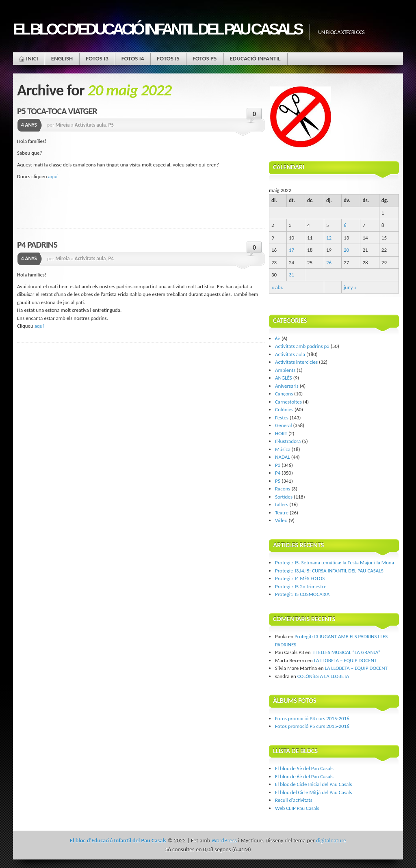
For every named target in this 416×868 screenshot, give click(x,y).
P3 (278, 465)
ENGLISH (62, 58)
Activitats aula (90, 125)
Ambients (285, 370)
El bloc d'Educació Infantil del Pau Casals (157, 29)
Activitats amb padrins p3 (302, 346)
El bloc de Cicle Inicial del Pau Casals (313, 784)
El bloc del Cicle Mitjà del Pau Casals (313, 792)
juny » (350, 287)
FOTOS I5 (168, 58)
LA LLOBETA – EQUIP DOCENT (346, 660)
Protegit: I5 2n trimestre (301, 586)
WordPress (224, 840)
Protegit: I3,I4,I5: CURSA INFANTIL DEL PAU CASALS (329, 571)
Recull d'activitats (294, 800)
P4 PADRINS (37, 245)
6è (278, 338)
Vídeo (281, 520)
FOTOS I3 (97, 58)
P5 (111, 125)
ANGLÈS (284, 378)
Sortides (284, 497)
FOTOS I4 (133, 58)
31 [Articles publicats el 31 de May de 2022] (291, 275)
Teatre (282, 513)
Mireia (62, 125)
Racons (283, 489)
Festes (282, 418)
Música (283, 449)
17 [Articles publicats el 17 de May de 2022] (291, 250)
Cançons (284, 394)
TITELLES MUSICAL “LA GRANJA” (346, 652)
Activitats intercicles (296, 362)
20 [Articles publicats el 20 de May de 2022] (346, 250)
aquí (53, 176)
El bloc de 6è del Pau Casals (304, 776)
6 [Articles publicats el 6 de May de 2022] (345, 225)
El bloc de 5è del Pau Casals (304, 768)
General (283, 425)
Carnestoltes (288, 402)
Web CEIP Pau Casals (297, 808)
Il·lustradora (288, 441)
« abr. (277, 287)
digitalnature (331, 840)
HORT (281, 433)
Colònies (284, 409)
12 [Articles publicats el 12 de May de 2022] (329, 238)
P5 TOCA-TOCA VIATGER (57, 111)
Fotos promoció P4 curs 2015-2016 (312, 718)
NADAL (283, 457)
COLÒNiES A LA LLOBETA (323, 676)
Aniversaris (287, 386)
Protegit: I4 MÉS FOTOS (300, 578)
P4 (111, 258)
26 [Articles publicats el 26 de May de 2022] (329, 262)
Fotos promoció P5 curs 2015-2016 (312, 726)
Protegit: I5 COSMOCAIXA (302, 594)
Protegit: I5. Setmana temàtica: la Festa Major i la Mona (335, 562)
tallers (282, 504)
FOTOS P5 (205, 58)
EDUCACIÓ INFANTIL (255, 58)
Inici (32, 58)
